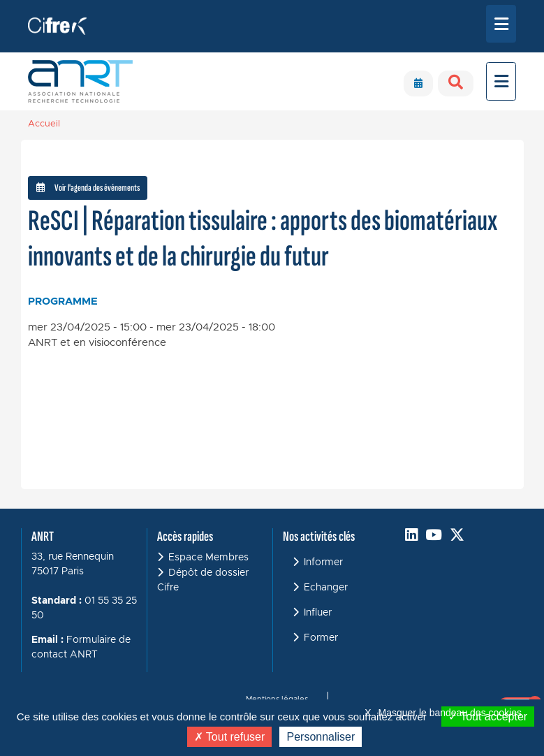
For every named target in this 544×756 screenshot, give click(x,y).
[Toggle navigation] (501, 24)
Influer (318, 613)
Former (321, 638)
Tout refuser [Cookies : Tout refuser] (230, 737)
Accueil (44, 124)
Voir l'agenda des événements (88, 188)
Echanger (326, 588)
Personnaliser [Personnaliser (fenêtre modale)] (321, 737)
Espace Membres (208, 558)
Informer (323, 562)
